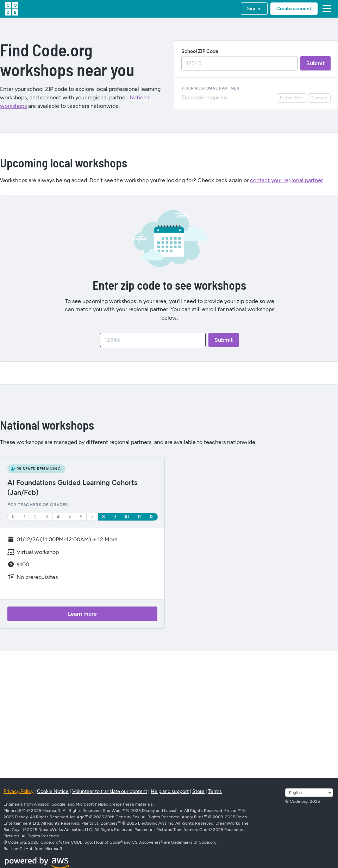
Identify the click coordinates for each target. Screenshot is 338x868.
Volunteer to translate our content (110, 791)
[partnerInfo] (291, 98)
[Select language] (309, 793)
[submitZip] (315, 63)
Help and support (170, 791)
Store (198, 791)
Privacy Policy (18, 791)
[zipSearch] (239, 63)
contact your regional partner (286, 180)
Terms (215, 791)
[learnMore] (82, 614)
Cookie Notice (53, 791)
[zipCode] (153, 340)
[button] (326, 9)
